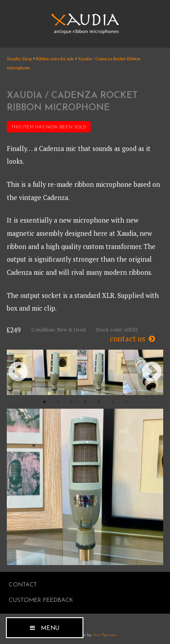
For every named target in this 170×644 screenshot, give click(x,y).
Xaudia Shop (19, 59)
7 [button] (126, 402)
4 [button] (85, 402)
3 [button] (72, 402)
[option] (55, 372)
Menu (50, 628)
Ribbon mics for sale (55, 59)
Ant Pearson (105, 635)
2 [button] (58, 402)
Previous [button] (18, 372)
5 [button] (99, 402)
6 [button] (112, 402)
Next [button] (152, 372)
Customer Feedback (41, 600)
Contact (23, 585)
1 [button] (44, 402)
